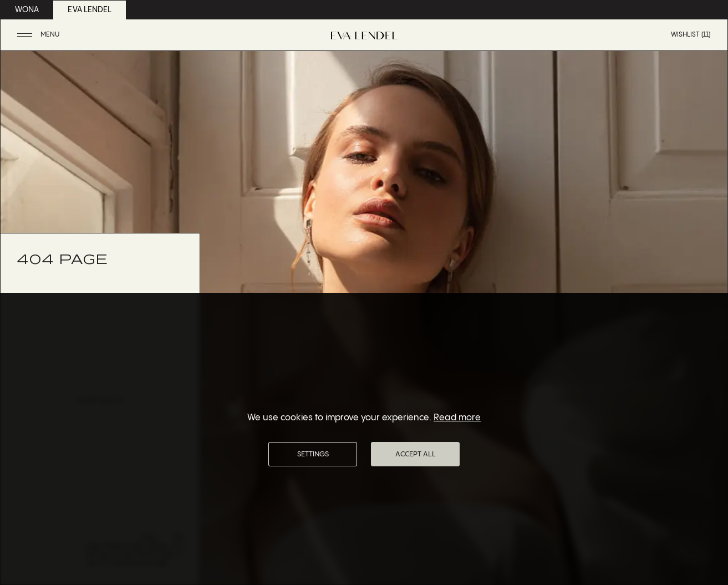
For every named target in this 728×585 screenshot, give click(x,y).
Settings (313, 454)
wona (27, 10)
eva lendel (90, 10)
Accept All (416, 454)
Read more (457, 418)
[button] (40, 35)
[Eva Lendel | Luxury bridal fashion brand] (364, 35)
